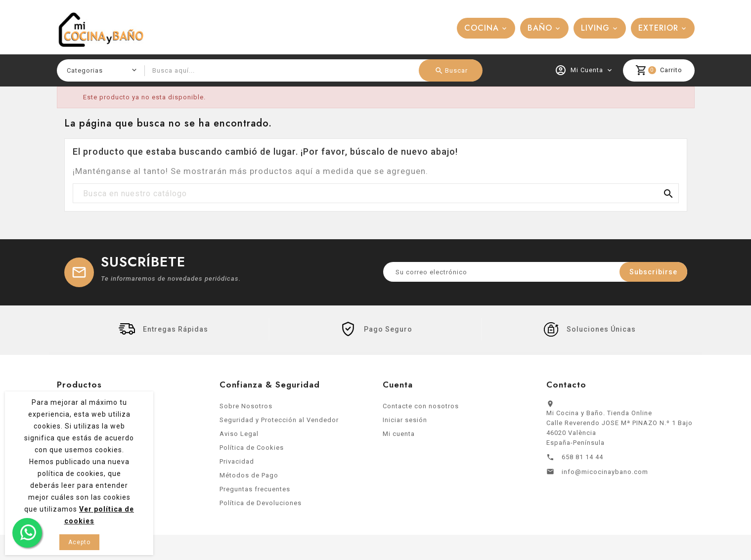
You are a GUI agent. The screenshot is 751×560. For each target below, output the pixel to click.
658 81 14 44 (582, 460)
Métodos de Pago (249, 479)
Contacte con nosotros (421, 409)
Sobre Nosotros (246, 409)
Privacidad (237, 465)
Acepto (79, 542)
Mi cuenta (399, 437)
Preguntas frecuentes (255, 493)
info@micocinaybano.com (605, 475)
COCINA (482, 28)
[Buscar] (376, 194)
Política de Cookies (252, 451)
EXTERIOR (658, 28)
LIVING (595, 28)
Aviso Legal (239, 437)
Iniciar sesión (405, 423)
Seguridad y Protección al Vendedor (279, 423)
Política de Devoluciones (261, 506)
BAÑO (540, 28)
